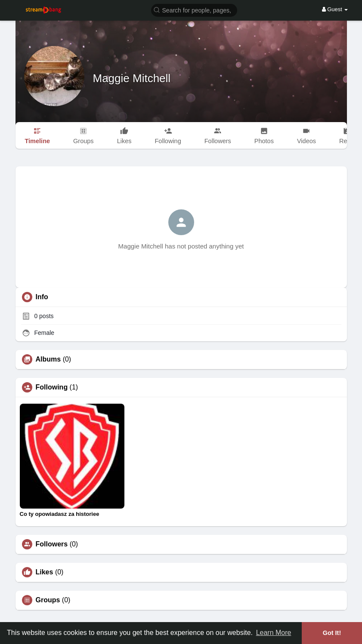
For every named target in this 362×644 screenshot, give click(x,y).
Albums (48, 359)
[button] (194, 10)
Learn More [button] (274, 633)
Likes (45, 572)
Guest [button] (335, 9)
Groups (48, 600)
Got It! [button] (332, 633)
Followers (52, 544)
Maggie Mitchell (132, 78)
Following (52, 387)
